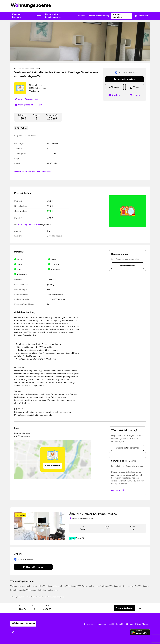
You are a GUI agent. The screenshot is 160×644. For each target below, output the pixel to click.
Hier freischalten (127, 266)
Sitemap (129, 624)
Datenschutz (89, 624)
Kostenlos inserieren (17, 16)
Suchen (38, 16)
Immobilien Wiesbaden (43, 586)
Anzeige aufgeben (117, 16)
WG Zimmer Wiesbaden (88, 586)
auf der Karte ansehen (28, 99)
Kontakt (120, 624)
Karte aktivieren (53, 466)
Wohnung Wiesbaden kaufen (113, 586)
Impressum (102, 624)
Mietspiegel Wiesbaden (29, 225)
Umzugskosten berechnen (30, 105)
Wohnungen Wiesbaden (21, 586)
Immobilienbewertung (99, 16)
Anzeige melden (119, 490)
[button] (147, 608)
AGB (112, 624)
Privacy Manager (143, 624)
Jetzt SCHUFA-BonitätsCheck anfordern (32, 172)
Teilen (136, 87)
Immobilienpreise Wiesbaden (23, 590)
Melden (136, 95)
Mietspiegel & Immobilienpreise (53, 16)
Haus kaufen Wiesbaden (138, 586)
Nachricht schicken (126, 79)
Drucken (116, 95)
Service (81, 16)
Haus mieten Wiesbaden (66, 586)
